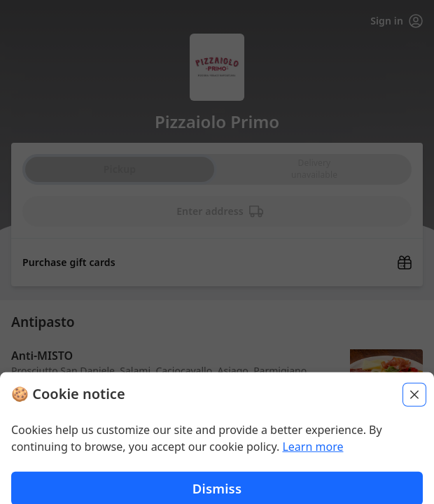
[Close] (414, 489)
